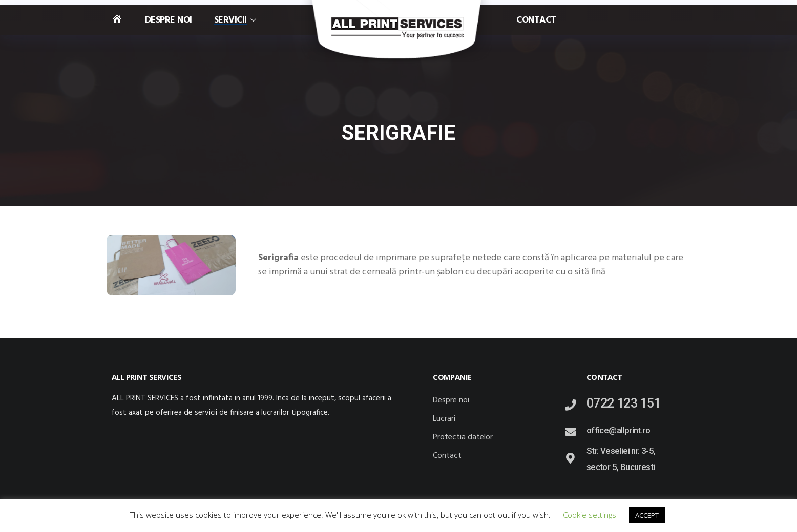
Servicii (230, 20)
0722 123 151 (624, 403)
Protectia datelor (463, 437)
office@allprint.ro (618, 430)
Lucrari (444, 419)
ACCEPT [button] (647, 515)
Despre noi (169, 20)
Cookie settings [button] (590, 515)
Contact (536, 20)
